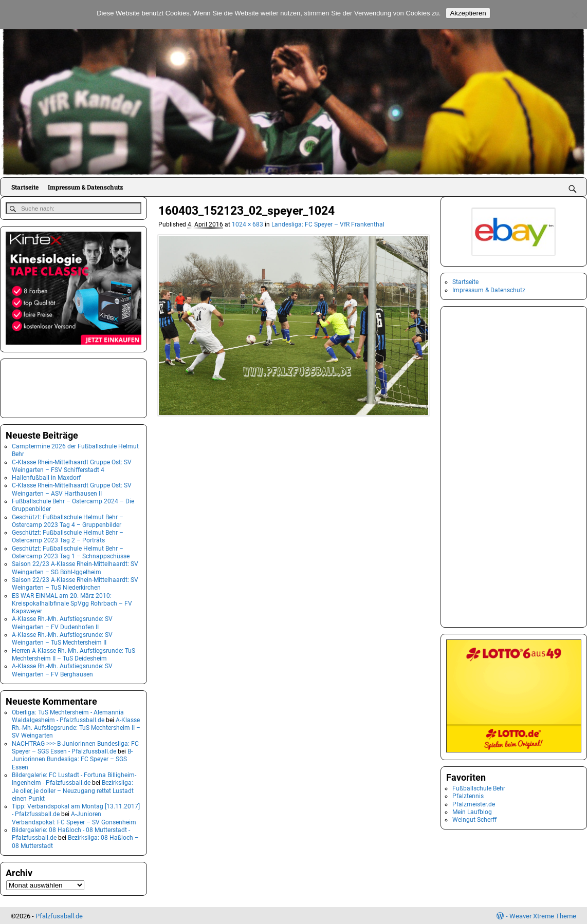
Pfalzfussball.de (59, 915)
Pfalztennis (468, 796)
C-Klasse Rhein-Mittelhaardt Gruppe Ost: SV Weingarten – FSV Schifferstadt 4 (72, 465)
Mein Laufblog (472, 812)
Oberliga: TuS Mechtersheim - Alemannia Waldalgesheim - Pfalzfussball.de (68, 715)
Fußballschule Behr (479, 788)
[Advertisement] (57, 386)
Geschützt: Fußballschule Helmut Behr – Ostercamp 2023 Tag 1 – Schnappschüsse (71, 551)
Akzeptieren (468, 13)
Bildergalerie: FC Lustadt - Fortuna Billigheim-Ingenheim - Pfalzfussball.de (74, 778)
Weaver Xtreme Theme (543, 915)
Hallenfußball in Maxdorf (46, 477)
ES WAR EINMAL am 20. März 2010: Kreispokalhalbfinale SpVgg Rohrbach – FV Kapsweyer (72, 603)
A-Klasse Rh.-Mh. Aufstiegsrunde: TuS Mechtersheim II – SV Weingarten (76, 727)
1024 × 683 (247, 224)
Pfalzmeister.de (474, 804)
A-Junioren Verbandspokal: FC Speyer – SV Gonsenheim (74, 817)
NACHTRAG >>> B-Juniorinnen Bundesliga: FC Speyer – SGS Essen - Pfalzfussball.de (75, 747)
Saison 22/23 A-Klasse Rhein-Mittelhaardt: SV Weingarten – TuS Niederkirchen (75, 583)
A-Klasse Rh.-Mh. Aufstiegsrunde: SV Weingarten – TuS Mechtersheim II (62, 638)
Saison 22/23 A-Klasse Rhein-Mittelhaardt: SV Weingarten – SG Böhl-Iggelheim (75, 567)
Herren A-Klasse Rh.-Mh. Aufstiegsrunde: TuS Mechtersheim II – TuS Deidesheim (74, 654)
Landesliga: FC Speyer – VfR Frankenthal (328, 224)
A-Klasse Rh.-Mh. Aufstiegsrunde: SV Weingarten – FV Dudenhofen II (62, 622)
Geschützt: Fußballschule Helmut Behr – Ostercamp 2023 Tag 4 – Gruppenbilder (68, 520)
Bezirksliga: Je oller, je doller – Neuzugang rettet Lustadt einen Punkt (73, 790)
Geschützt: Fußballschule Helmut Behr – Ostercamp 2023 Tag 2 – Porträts (68, 535)
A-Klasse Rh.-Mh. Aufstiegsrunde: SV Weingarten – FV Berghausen (62, 669)
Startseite (25, 187)
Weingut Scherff (474, 820)
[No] (574, 15)
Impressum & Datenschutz (85, 187)
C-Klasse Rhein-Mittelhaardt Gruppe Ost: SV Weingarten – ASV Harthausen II (72, 489)
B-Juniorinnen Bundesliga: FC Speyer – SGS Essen (72, 758)
